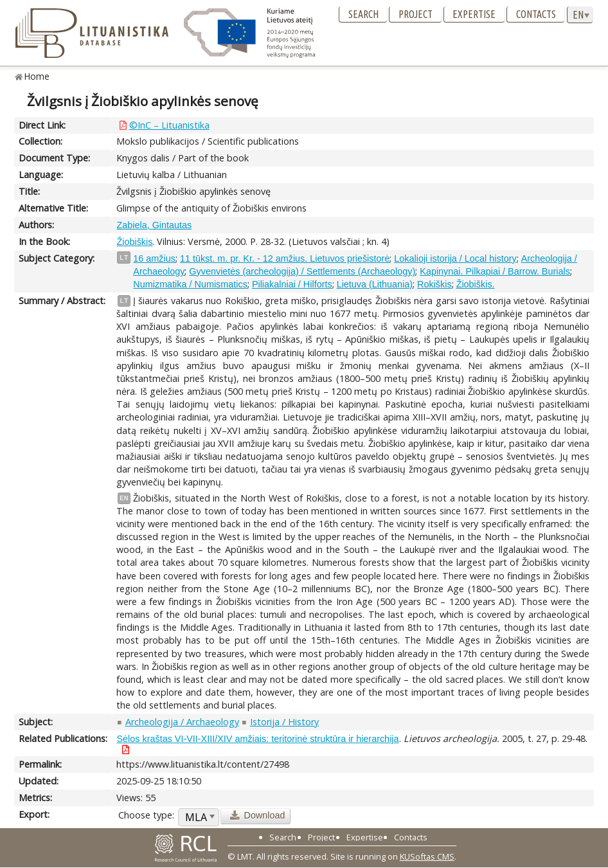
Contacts (536, 14)
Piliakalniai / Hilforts (292, 284)
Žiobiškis (134, 242)
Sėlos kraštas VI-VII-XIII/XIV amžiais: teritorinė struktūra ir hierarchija (257, 739)
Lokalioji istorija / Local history (455, 258)
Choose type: (146, 815)
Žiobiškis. (476, 284)
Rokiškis (434, 284)
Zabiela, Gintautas (154, 225)
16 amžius (154, 258)
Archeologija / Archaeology (182, 722)
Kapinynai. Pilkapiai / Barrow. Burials (495, 271)
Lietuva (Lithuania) (375, 284)
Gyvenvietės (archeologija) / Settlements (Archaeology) (302, 271)
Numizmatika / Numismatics (190, 284)
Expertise (474, 14)
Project (416, 14)
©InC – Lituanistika (169, 125)
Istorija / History (284, 722)
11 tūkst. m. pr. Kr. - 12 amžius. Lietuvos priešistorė (285, 258)
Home (37, 76)
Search (363, 14)
